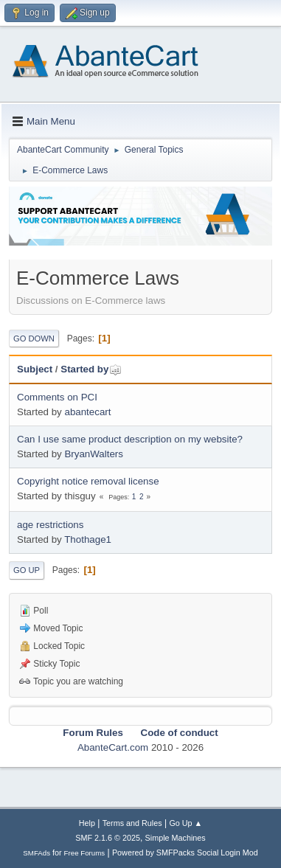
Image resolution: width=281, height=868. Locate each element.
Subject (35, 369)
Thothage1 (88, 539)
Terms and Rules (132, 823)
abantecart (87, 412)
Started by (91, 369)
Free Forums (85, 853)
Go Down (34, 338)
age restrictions (50, 525)
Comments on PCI (57, 397)
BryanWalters (94, 454)
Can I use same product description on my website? (130, 439)
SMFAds (37, 853)
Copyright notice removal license (88, 481)
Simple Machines (176, 838)
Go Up (27, 570)
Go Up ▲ (185, 823)
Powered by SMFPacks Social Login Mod (185, 853)
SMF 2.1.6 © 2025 (108, 838)
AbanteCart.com (113, 747)
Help (87, 823)
